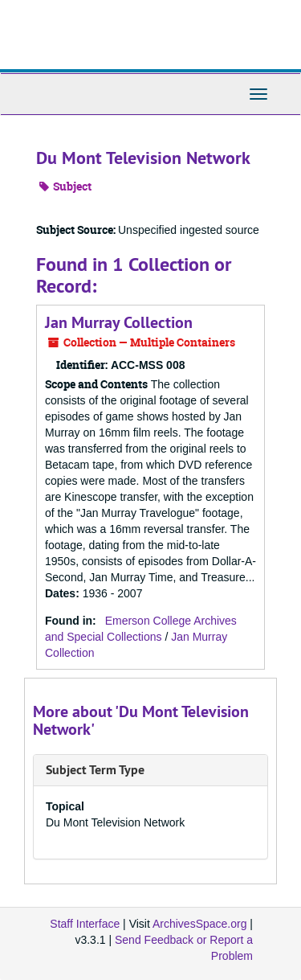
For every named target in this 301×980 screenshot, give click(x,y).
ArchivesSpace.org (200, 924)
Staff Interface (85, 924)
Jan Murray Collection (119, 322)
